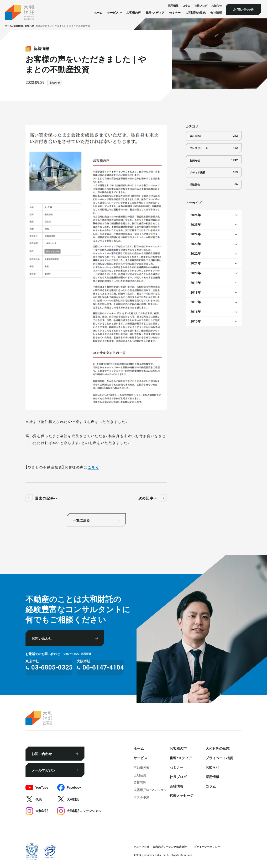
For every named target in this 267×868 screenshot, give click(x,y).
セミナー (175, 12)
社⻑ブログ (201, 6)
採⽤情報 (173, 6)
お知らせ (217, 6)
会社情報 (216, 12)
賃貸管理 (140, 782)
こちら (93, 467)
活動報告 (214, 185)
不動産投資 (142, 768)
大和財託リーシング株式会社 (170, 847)
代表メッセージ (182, 795)
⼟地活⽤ (140, 775)
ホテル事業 (142, 797)
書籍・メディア (155, 12)
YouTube (214, 136)
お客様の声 (133, 12)
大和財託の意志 (195, 12)
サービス (140, 758)
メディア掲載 (214, 172)
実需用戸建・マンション (150, 790)
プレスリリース (214, 148)
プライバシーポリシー (207, 847)
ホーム (98, 12)
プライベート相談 (219, 758)
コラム (186, 6)
